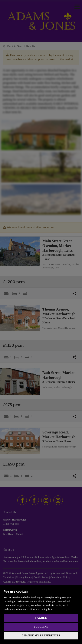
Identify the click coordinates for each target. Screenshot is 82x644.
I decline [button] (41, 627)
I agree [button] (41, 618)
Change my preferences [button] (41, 636)
